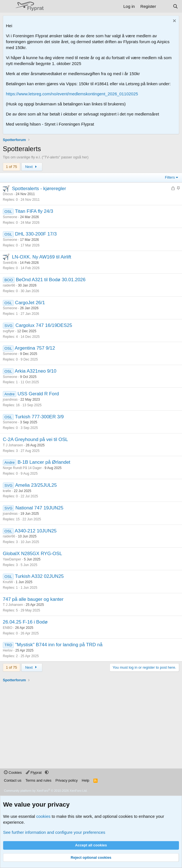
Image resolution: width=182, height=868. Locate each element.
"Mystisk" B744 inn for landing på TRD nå (59, 645)
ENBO (8, 628)
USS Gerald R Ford (38, 394)
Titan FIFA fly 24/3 (34, 211)
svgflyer (9, 331)
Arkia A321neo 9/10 (36, 371)
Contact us (13, 780)
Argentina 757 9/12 (35, 348)
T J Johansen (13, 445)
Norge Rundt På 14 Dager (22, 468)
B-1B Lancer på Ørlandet (44, 462)
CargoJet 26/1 (30, 303)
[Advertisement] (92, 722)
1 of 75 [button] (11, 167)
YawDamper (12, 559)
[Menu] (8, 6)
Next (32, 167)
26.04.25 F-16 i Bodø (25, 622)
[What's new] (164, 6)
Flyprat (34, 773)
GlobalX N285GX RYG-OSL (32, 554)
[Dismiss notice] (174, 21)
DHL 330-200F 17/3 (36, 234)
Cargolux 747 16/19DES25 (44, 325)
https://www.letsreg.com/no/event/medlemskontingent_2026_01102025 (72, 94)
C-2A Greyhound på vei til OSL (35, 439)
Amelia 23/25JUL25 (36, 485)
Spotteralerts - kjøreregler (39, 189)
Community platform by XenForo (46, 791)
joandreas (10, 400)
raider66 (9, 285)
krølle (7, 491)
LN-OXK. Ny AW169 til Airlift (42, 257)
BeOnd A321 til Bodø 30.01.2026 (51, 280)
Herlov (8, 650)
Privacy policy (67, 780)
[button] (47, 773)
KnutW (8, 582)
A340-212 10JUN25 (36, 531)
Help (86, 780)
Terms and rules (38, 780)
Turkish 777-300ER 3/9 (39, 417)
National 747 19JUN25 (39, 508)
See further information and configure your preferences (54, 832)
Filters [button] (170, 177)
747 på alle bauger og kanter (33, 599)
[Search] (175, 6)
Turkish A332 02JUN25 (39, 576)
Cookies (13, 773)
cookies (43, 816)
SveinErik (10, 263)
